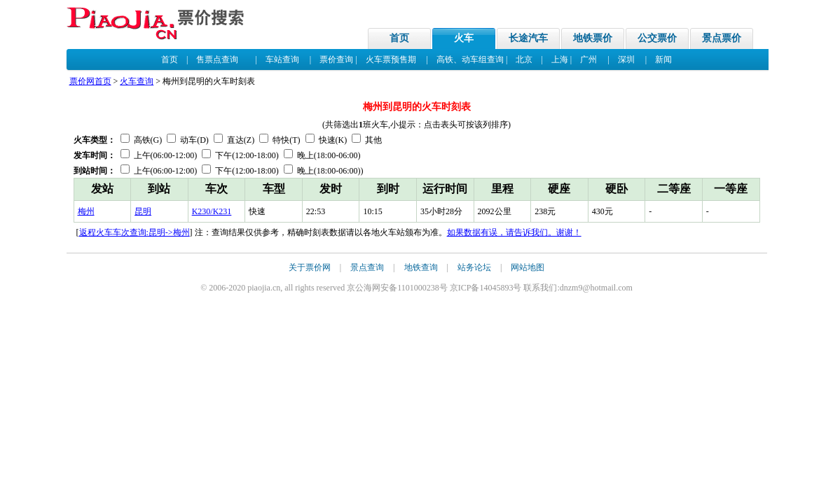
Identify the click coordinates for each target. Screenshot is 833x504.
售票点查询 (217, 59)
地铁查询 (421, 267)
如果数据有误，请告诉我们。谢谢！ (514, 232)
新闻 (663, 59)
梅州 (86, 211)
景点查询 (367, 267)
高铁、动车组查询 (470, 59)
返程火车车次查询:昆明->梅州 (135, 232)
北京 (524, 59)
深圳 (626, 59)
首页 (399, 38)
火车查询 (137, 81)
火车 (464, 38)
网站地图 (528, 267)
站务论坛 (474, 267)
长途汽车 (528, 38)
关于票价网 (310, 267)
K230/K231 (212, 211)
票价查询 (336, 59)
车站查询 (282, 59)
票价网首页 (90, 81)
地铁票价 (593, 38)
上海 (560, 59)
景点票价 (722, 38)
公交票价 (657, 38)
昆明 (143, 211)
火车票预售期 (391, 59)
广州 (588, 59)
